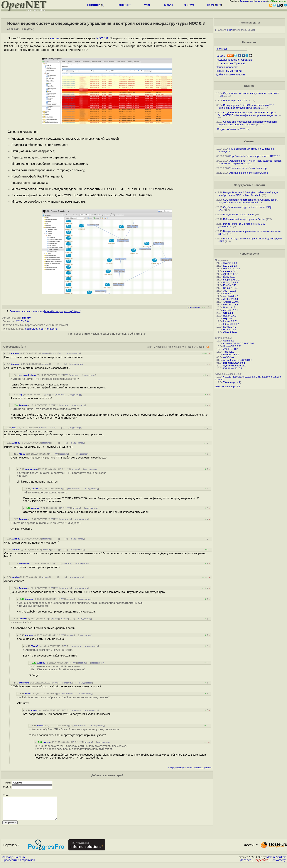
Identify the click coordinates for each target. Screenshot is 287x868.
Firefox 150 (230, 285)
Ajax (150, 347)
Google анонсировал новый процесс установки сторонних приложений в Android (247, 123)
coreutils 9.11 (231, 310)
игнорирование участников (180, 768)
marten (35, 710)
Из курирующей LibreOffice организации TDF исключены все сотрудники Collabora (246, 106)
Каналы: (221, 56)
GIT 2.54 (228, 313)
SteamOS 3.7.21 (232, 346)
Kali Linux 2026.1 (233, 368)
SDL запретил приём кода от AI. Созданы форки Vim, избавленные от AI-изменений (248, 201)
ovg (21, 395)
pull (238, 382)
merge (232, 382)
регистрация (261, 1)
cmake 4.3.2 (230, 271)
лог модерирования (203, 768)
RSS (207, 347)
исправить (194, 307)
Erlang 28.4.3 (231, 282)
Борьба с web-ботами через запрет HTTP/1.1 (255, 156)
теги (218, 5)
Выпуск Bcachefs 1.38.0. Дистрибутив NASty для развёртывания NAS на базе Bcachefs (248, 194)
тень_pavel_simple (27, 375)
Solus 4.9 (229, 341)
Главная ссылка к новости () (46, 311)
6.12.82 (247, 377)
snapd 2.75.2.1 (231, 280)
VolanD (22, 619)
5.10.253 (220, 379)
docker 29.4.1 (231, 299)
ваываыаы (25, 563)
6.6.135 (256, 377)
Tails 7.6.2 (229, 352)
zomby (15, 577)
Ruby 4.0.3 (229, 277)
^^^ (66, 375)
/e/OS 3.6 (228, 357)
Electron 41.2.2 (232, 269)
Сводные (247, 60)
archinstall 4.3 (231, 296)
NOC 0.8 (102, 38)
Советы (249, 141)
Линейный (174, 347)
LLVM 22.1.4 (230, 266)
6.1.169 (266, 377)
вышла (55, 38)
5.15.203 (276, 377)
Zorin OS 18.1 (231, 349)
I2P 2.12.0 (229, 293)
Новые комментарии (229, 71)
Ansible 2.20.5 (231, 302)
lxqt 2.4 (227, 318)
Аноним (15, 353)
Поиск (211, 5)
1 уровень (160, 347)
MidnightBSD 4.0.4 (234, 363)
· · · (61, 353)
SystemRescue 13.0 (235, 366)
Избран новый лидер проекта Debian (244, 219)
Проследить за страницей (19, 864)
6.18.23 (237, 377)
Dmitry (26, 318)
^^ (62, 375)
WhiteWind (24, 683)
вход (251, 1)
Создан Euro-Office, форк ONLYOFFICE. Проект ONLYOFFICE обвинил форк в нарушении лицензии (248, 114)
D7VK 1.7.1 (229, 327)
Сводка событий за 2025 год (233, 129)
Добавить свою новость (231, 75)
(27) (23, 347)
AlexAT (22, 454)
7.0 (225, 382)
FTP (229, 30)
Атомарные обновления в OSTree (249, 173)
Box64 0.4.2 (230, 316)
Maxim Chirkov (276, 862)
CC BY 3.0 (22, 321)
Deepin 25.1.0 (231, 355)
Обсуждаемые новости (249, 185)
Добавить (246, 864)
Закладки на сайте (14, 862)
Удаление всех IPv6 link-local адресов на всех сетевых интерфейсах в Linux (250, 162)
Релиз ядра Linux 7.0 (235, 100)
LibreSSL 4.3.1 (231, 324)
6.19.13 (227, 377)
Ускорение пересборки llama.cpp (248, 168)
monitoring (51, 329)
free (14, 428)
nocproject (31, 329)
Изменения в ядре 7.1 (228, 386)
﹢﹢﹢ (54, 353)
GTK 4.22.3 (229, 330)
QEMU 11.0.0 (231, 274)
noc (41, 329)
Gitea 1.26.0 (230, 332)
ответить (45, 353)
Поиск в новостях (227, 67)
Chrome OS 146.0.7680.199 (239, 343)
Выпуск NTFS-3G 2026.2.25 (239, 215)
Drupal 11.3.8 (231, 288)
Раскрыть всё (195, 347)
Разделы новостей (227, 60)
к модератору (74, 353)
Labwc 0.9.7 (230, 321)
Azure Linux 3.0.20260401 (238, 360)
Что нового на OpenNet (230, 63)
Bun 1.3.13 (229, 307)
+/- (183, 347)
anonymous (31, 469)
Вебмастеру (278, 864)
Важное (249, 86)
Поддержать (261, 864)
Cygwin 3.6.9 (230, 263)
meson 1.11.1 (231, 305)
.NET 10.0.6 (230, 291)
